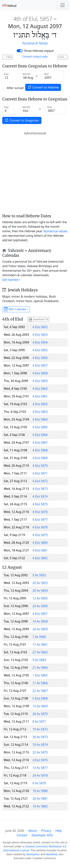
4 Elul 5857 (40, 365)
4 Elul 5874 (40, 496)
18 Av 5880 (40, 791)
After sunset (15, 88)
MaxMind (52, 854)
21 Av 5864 (40, 668)
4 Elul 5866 (40, 435)
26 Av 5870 (40, 714)
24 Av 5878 (40, 775)
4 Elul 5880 (40, 543)
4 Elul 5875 (40, 504)
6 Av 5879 (39, 783)
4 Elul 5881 (40, 550)
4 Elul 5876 (40, 512)
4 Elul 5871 (40, 473)
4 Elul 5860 (40, 389)
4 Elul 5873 (40, 489)
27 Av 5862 (40, 652)
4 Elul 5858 (40, 373)
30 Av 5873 (40, 737)
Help (59, 831)
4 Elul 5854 (40, 342)
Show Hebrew (39, 51)
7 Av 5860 (39, 637)
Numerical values (55, 231)
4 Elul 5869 (40, 458)
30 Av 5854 (40, 591)
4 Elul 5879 (40, 535)
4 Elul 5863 (40, 412)
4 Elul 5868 (40, 450)
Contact (22, 835)
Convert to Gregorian (22, 120)
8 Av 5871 (39, 721)
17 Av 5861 (40, 644)
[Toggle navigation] (63, 5)
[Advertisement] (35, 173)
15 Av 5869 (40, 706)
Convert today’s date (35, 56)
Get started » (11, 280)
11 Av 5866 (40, 683)
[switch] (20, 51)
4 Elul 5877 (40, 519)
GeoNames (33, 854)
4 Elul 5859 (40, 381)
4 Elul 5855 (40, 350)
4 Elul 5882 (40, 558)
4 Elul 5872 (40, 481)
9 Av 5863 (39, 660)
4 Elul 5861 (40, 396)
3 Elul (7, 57)
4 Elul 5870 (40, 466)
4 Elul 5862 (40, 404)
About (33, 831)
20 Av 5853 (40, 583)
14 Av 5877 (40, 768)
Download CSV (38, 319)
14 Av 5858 (40, 621)
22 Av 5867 (40, 691)
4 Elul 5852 (40, 327)
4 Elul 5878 (40, 527)
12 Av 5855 (40, 598)
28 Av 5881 (40, 798)
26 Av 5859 (40, 629)
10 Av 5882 (40, 806)
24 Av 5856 (40, 606)
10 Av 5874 (40, 745)
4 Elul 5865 (40, 427)
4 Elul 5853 (40, 335)
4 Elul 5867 (40, 442)
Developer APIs (42, 835)
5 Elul (63, 57)
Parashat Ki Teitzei (35, 43)
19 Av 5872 (40, 729)
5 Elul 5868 (40, 698)
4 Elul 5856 (40, 358)
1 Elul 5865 (40, 675)
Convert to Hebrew (43, 87)
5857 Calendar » (16, 309)
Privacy (46, 831)
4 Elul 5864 (40, 419)
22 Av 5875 (40, 752)
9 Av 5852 (39, 575)
